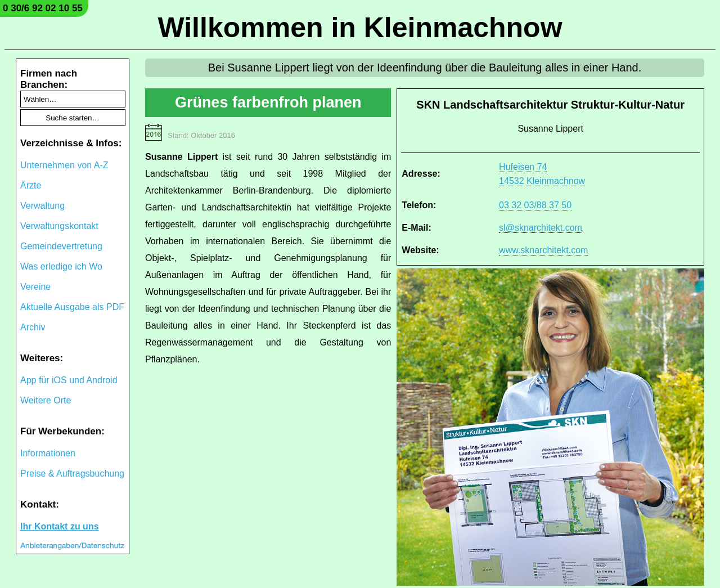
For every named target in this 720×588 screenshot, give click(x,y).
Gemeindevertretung (61, 246)
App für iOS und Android (69, 380)
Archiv (33, 327)
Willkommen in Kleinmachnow (360, 28)
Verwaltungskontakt (59, 226)
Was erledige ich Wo (61, 266)
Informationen (48, 453)
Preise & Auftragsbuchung (72, 473)
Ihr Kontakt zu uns (60, 526)
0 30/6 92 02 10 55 (43, 8)
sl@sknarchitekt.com (541, 228)
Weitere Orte (46, 400)
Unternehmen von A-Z (64, 165)
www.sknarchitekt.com (543, 250)
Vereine (35, 287)
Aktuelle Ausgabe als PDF (72, 307)
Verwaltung (42, 206)
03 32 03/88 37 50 (535, 205)
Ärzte (31, 185)
